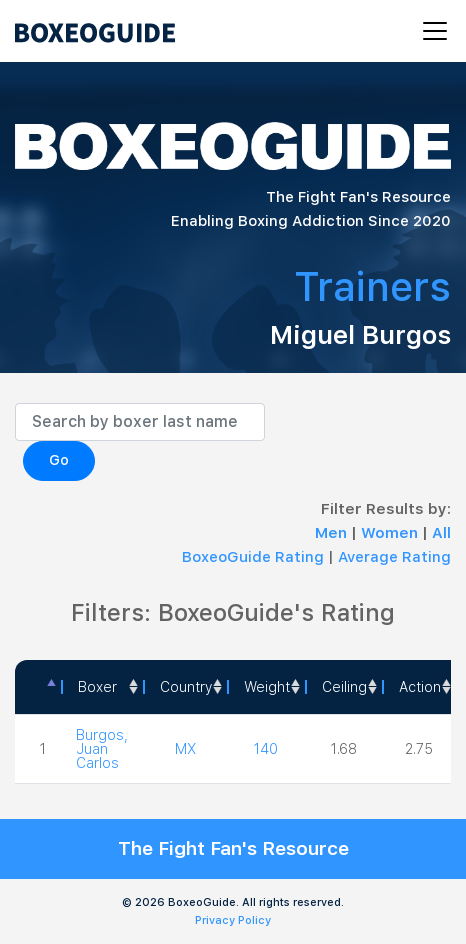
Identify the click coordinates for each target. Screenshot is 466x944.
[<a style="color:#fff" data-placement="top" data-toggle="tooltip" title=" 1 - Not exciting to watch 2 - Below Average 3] (419, 687)
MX (185, 749)
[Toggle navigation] (429, 31)
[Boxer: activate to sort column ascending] (102, 687)
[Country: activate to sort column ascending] (185, 687)
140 (266, 749)
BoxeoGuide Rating (253, 557)
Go (59, 460)
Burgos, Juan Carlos (102, 749)
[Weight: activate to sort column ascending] (266, 687)
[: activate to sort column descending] (38, 687)
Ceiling (344, 687)
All (441, 533)
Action (420, 687)
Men (333, 533)
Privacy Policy (233, 920)
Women (391, 533)
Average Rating (394, 557)
